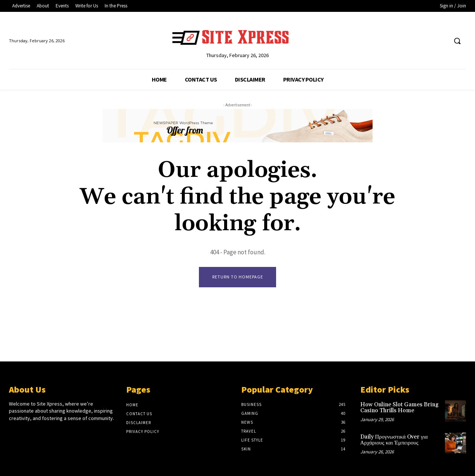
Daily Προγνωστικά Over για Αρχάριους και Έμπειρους (394, 440)
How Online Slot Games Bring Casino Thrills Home (399, 408)
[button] (457, 41)
